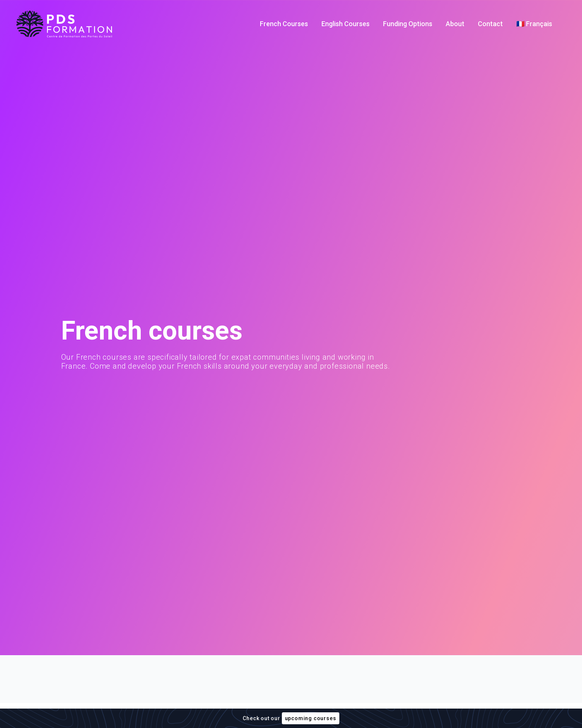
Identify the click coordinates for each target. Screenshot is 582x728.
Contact (490, 24)
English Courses (346, 24)
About (455, 24)
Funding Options (408, 24)
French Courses (284, 24)
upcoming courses (311, 718)
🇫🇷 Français (534, 24)
